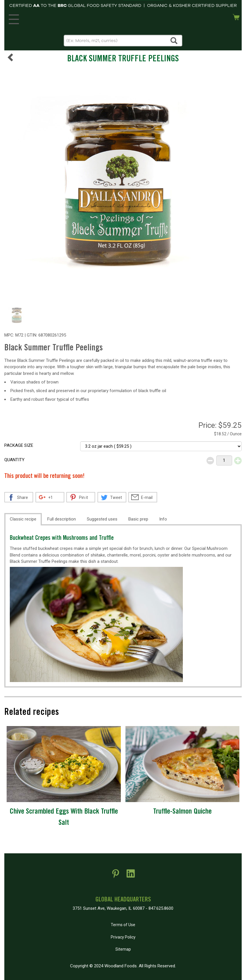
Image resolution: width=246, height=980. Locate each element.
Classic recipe (23, 519)
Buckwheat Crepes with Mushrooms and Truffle (62, 539)
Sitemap (123, 949)
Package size (19, 445)
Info (163, 519)
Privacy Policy (123, 937)
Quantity (14, 460)
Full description (62, 519)
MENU (13, 18)
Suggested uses (102, 519)
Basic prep (138, 519)
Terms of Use (123, 925)
